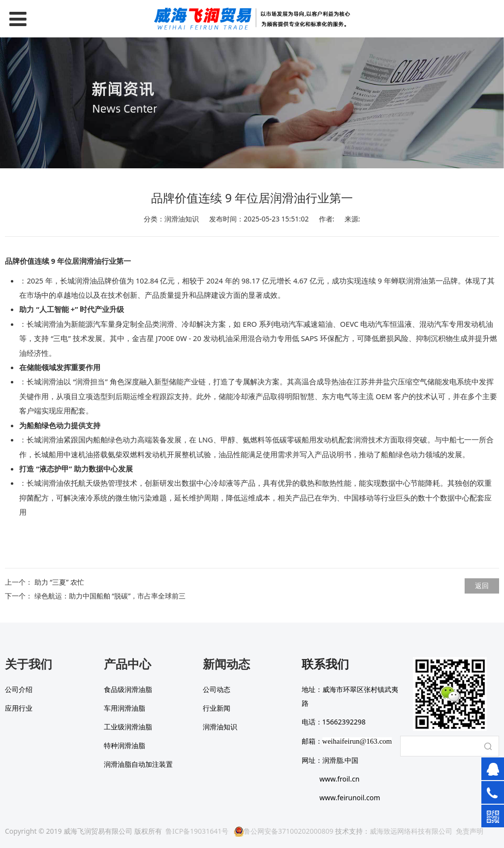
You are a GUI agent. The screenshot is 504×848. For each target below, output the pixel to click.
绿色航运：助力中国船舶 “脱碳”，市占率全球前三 (110, 596)
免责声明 (470, 831)
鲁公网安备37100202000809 (283, 831)
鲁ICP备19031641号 (197, 831)
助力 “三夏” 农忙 (59, 582)
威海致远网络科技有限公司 (411, 831)
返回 (482, 585)
